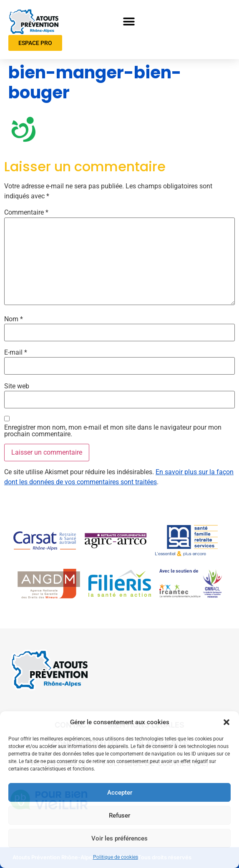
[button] (226, 722)
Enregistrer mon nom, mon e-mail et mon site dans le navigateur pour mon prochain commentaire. (113, 431)
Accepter (120, 793)
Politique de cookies (116, 857)
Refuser (119, 815)
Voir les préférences (119, 838)
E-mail (16, 353)
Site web (17, 386)
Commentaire (26, 213)
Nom (14, 319)
